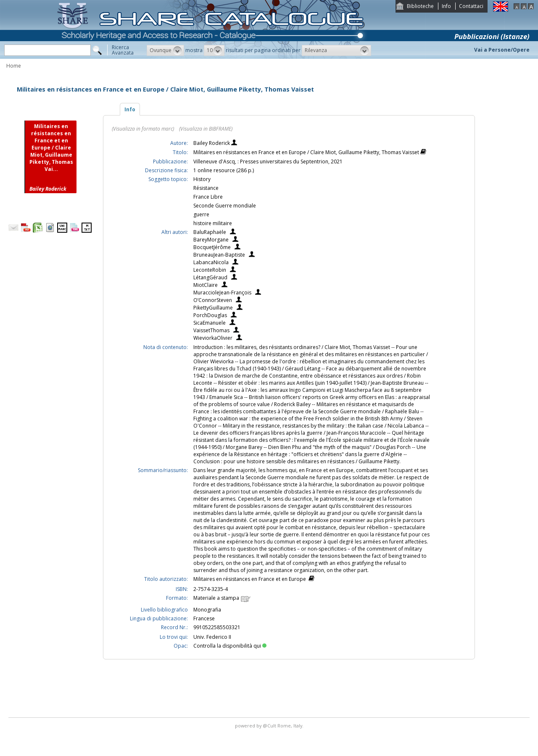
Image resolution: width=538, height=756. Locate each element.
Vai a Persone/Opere (502, 50)
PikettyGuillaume (213, 308)
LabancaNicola (211, 262)
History (202, 179)
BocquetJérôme (212, 247)
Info (446, 6)
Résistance (206, 188)
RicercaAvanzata (123, 50)
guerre (201, 214)
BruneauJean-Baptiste (219, 255)
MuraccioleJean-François (222, 293)
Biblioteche (420, 6)
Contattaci (471, 6)
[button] (165, 50)
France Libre (208, 197)
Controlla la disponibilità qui (230, 646)
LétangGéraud (210, 277)
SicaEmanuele (210, 323)
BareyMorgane (211, 240)
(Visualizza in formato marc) (143, 129)
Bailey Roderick (212, 143)
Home (14, 66)
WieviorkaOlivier (213, 338)
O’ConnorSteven (213, 300)
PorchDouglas (210, 315)
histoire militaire (213, 223)
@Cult (270, 726)
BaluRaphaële (210, 232)
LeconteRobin (210, 270)
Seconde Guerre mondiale (225, 206)
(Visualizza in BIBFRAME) (206, 129)
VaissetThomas (211, 330)
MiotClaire (206, 285)
